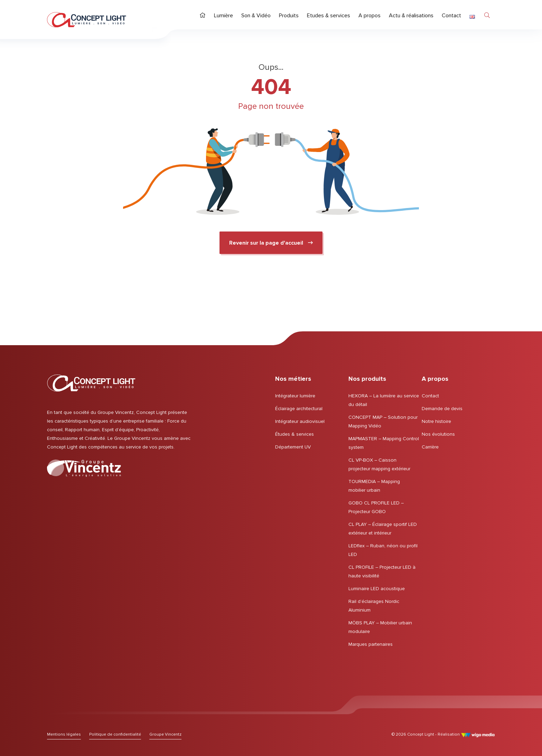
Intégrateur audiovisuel (300, 421)
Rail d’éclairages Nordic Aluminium (374, 606)
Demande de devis (442, 409)
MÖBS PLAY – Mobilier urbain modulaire (380, 627)
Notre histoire (436, 421)
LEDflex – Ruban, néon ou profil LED (383, 550)
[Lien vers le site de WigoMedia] (478, 734)
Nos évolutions (438, 434)
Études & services (295, 434)
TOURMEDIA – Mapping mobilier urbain (374, 486)
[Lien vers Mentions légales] (64, 734)
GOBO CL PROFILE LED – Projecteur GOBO (376, 507)
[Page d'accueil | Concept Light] (87, 20)
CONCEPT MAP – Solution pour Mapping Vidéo (383, 422)
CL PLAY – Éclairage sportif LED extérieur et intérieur (383, 529)
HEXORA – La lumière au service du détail (384, 400)
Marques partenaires (371, 644)
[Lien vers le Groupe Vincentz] (84, 468)
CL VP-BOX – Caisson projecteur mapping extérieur (379, 464)
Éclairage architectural (299, 409)
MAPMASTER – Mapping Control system (384, 443)
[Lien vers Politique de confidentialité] (115, 734)
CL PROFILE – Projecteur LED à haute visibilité (382, 571)
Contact (430, 396)
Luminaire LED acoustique (377, 589)
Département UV (293, 447)
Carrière (430, 447)
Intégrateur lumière (295, 396)
